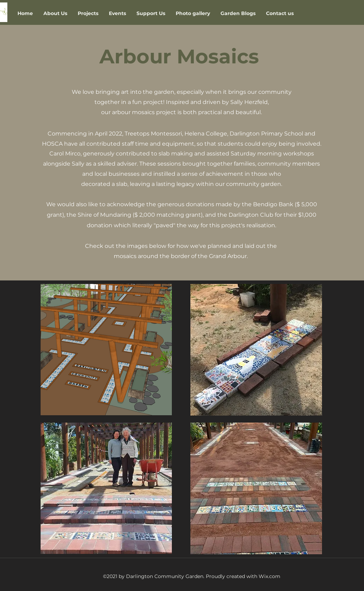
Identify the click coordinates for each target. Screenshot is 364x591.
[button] (88, 13)
